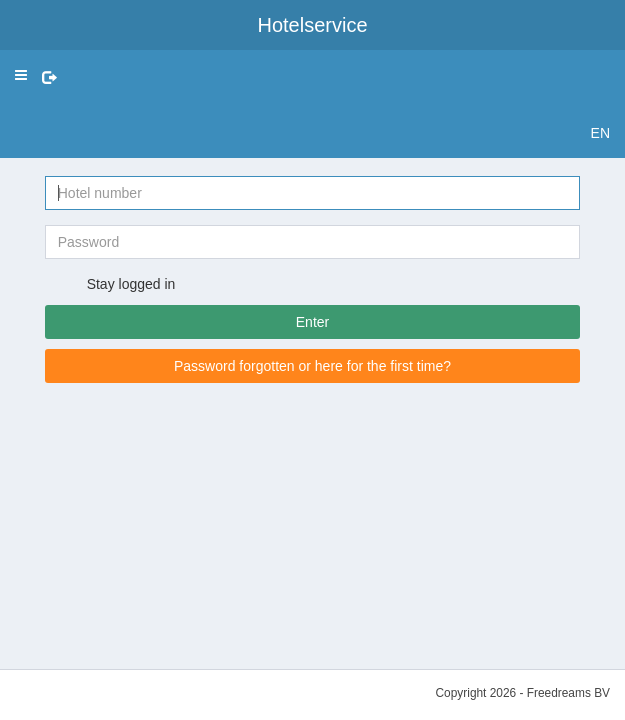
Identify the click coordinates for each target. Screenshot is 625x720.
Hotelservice (312, 25)
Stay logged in (120, 285)
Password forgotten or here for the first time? (312, 366)
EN (600, 133)
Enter (312, 322)
